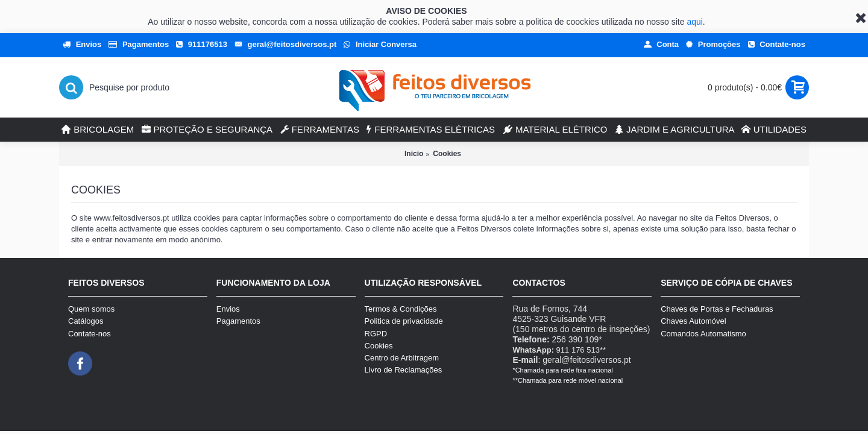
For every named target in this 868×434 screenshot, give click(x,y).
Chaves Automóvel (693, 321)
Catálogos (86, 321)
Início (414, 154)
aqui (694, 22)
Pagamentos (238, 321)
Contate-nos (90, 334)
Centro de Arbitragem (402, 358)
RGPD (376, 334)
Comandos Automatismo (703, 334)
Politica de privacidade (404, 321)
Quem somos (91, 309)
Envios (228, 309)
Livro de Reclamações (404, 370)
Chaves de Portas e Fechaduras (717, 309)
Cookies (447, 154)
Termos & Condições (401, 309)
